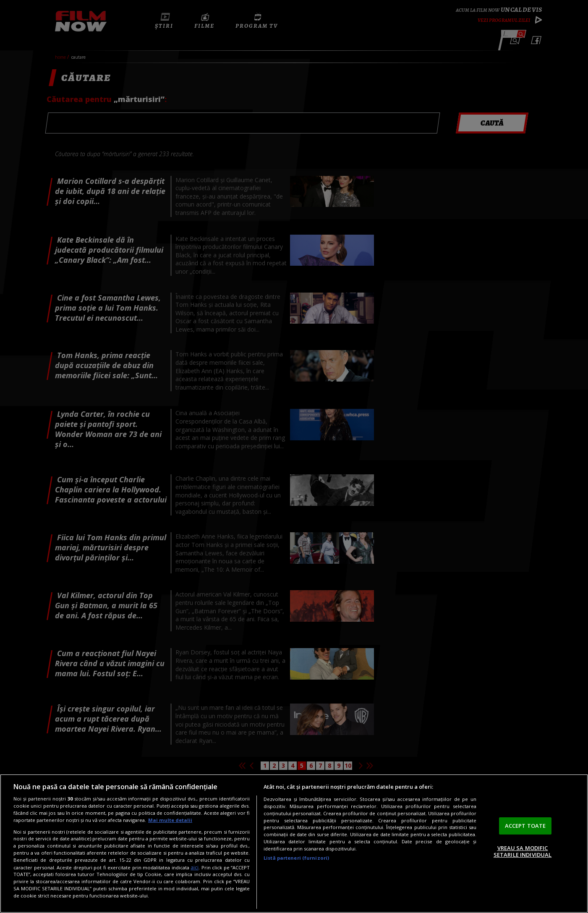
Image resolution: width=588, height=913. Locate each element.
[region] (294, 844)
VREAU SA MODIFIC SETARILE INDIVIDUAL (523, 851)
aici (195, 867)
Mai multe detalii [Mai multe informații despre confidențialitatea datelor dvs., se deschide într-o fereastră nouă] (170, 820)
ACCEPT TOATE (525, 826)
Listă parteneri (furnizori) (296, 858)
